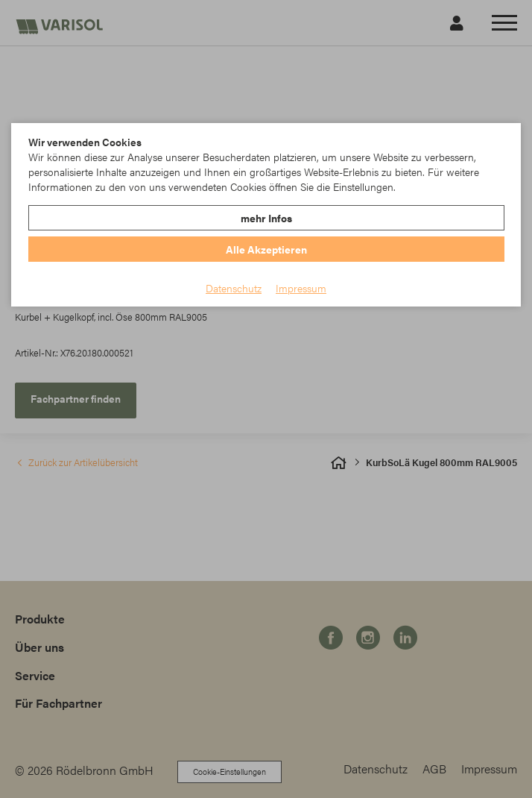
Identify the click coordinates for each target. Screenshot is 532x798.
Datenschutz (234, 288)
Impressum (301, 288)
